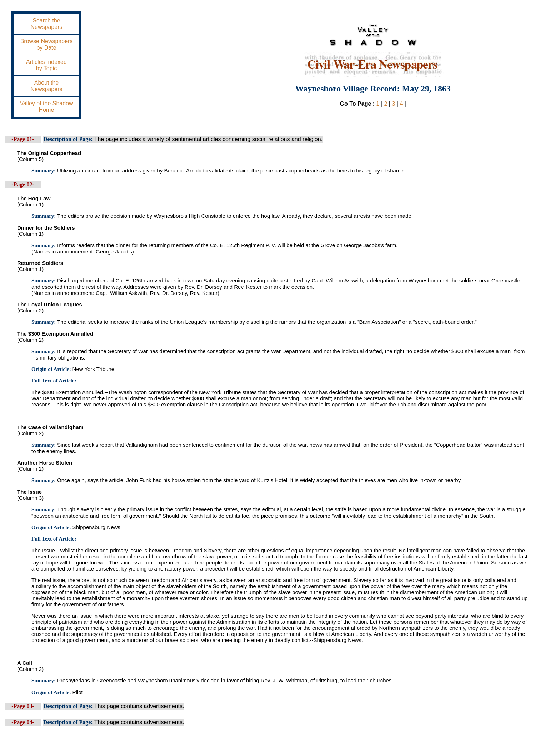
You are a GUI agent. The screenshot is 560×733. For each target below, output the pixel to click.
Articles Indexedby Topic (46, 65)
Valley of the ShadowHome (46, 107)
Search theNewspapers (47, 24)
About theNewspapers (47, 86)
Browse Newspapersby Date (47, 44)
